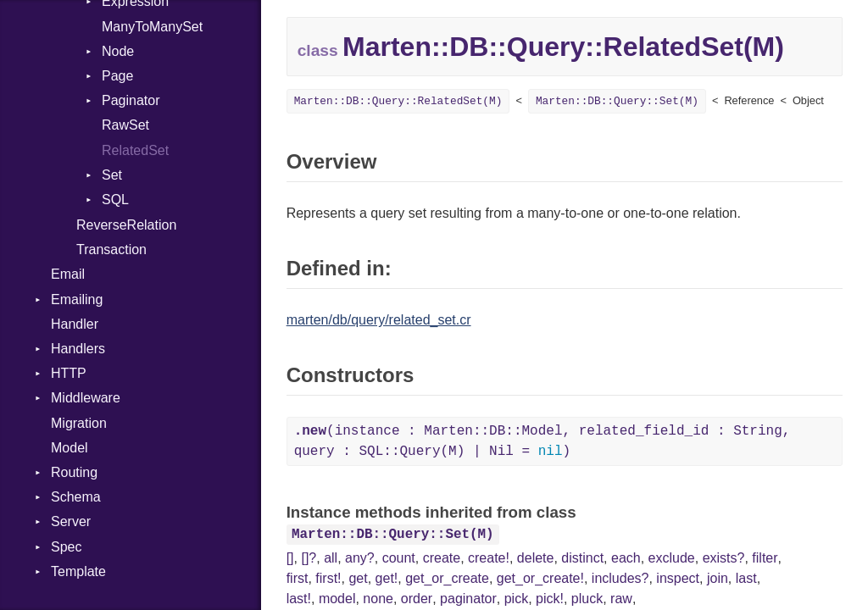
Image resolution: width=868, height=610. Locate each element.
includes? (620, 578)
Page (117, 76)
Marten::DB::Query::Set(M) (617, 101)
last (746, 578)
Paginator (131, 100)
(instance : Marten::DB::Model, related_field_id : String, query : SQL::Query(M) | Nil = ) (542, 441)
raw (621, 599)
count (399, 558)
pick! (550, 599)
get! (387, 578)
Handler (75, 324)
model (337, 599)
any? (360, 558)
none (378, 599)
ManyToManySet (152, 27)
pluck (587, 599)
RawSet (125, 125)
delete (536, 558)
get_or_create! (540, 578)
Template (78, 571)
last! (299, 599)
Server (71, 521)
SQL (115, 200)
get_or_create (447, 578)
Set (112, 175)
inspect (678, 578)
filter (765, 558)
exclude (672, 558)
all (331, 558)
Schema (76, 497)
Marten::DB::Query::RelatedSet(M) (398, 101)
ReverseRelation (126, 225)
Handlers (78, 349)
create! (489, 558)
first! (328, 578)
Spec (66, 547)
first (298, 578)
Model (70, 448)
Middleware (86, 398)
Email (68, 274)
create (442, 558)
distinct (582, 558)
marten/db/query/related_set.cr (379, 320)
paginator (468, 599)
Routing (74, 472)
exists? (724, 558)
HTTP (69, 373)
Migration (79, 423)
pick (516, 599)
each (626, 558)
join (718, 578)
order (417, 599)
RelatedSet (135, 150)
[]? (309, 558)
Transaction (111, 250)
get (358, 578)
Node (118, 51)
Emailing (77, 299)
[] (290, 558)
